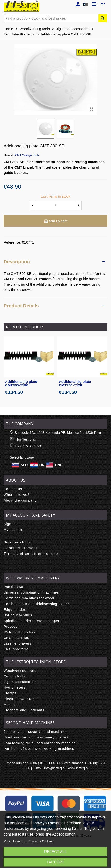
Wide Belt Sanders (19, 632)
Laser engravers (17, 643)
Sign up (10, 524)
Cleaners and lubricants (24, 710)
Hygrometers (14, 687)
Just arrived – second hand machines (36, 732)
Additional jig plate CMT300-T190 (21, 383)
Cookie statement (20, 548)
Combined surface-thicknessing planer (36, 604)
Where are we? (17, 495)
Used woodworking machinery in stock (36, 737)
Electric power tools (20, 699)
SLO (24, 465)
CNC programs (16, 649)
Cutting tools (14, 676)
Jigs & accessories (20, 682)
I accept (56, 862)
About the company (20, 500)
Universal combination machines (31, 592)
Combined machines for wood (29, 598)
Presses (11, 627)
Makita (9, 705)
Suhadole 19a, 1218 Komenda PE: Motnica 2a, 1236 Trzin (58, 433)
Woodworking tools (20, 671)
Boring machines (18, 615)
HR (42, 465)
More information (15, 841)
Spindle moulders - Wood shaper (32, 621)
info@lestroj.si (25, 439)
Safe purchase (17, 542)
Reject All (55, 852)
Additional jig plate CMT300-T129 (75, 383)
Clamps (10, 693)
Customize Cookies (40, 841)
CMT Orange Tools (27, 155)
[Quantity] (56, 205)
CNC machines (16, 638)
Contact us (13, 489)
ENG (59, 465)
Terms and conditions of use (31, 554)
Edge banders (15, 610)
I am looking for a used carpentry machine (40, 743)
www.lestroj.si (78, 768)
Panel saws (13, 587)
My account (13, 530)
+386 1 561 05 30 (28, 446)
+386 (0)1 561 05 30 (45, 763)
